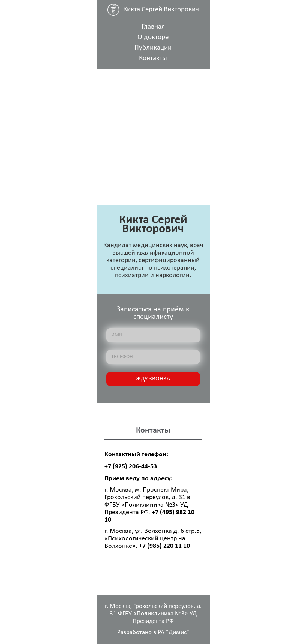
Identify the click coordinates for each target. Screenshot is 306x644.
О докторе (153, 37)
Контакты (153, 58)
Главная (153, 27)
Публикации (153, 48)
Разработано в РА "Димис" (153, 633)
